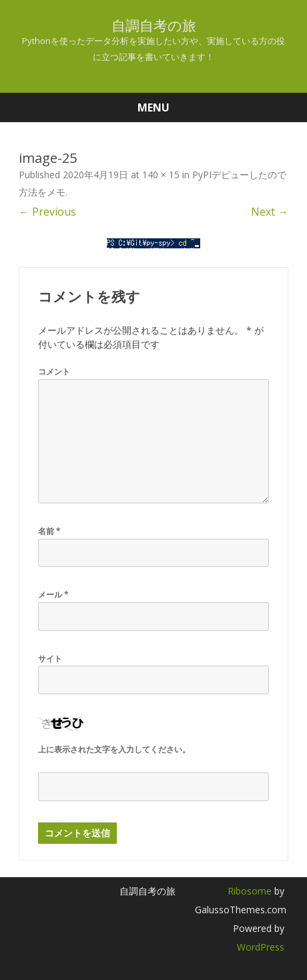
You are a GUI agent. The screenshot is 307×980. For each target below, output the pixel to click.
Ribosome (250, 891)
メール (53, 594)
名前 (49, 531)
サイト (50, 659)
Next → (270, 212)
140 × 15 (161, 175)
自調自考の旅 (154, 26)
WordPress (261, 947)
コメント (54, 372)
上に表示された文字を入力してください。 (114, 749)
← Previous (47, 212)
